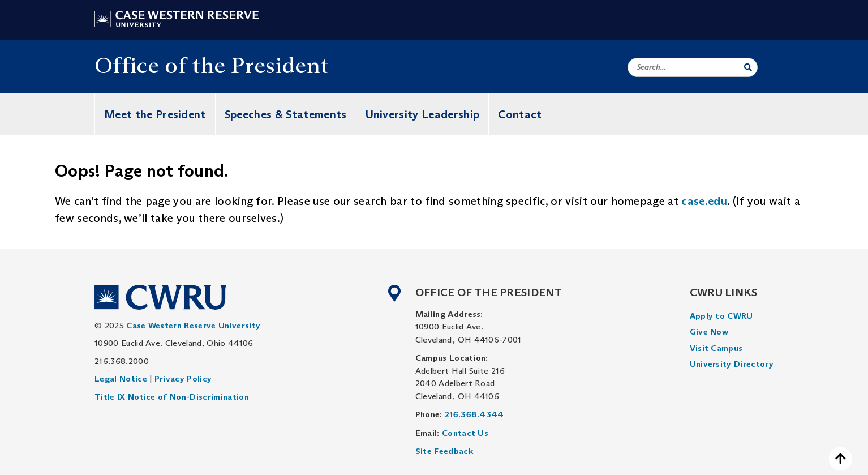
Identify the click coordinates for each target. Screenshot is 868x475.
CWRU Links (724, 292)
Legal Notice (121, 378)
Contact (520, 114)
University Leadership (423, 114)
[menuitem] (732, 316)
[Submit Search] (748, 67)
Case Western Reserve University (193, 325)
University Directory (732, 364)
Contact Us (465, 433)
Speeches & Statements (286, 114)
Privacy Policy (183, 378)
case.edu (704, 201)
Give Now (709, 331)
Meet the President (155, 114)
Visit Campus (716, 348)
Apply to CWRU (721, 316)
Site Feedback (444, 451)
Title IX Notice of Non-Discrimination (172, 397)
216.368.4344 (474, 414)
